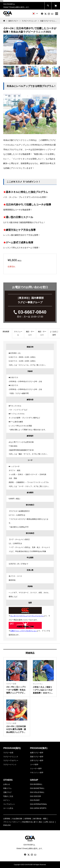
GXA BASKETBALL (37, 788)
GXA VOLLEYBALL (37, 792)
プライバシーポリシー (12, 822)
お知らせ (7, 784)
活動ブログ (7, 792)
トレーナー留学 (36, 769)
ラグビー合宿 (8, 753)
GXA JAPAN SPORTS (38, 808)
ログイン (7, 800)
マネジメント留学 (37, 773)
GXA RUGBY (35, 800)
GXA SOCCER (36, 796)
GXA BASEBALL (36, 784)
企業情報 (7, 819)
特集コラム (7, 788)
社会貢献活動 (17, 819)
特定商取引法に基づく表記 (32, 822)
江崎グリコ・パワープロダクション (24, 631)
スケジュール (18, 333)
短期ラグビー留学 (37, 753)
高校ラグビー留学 (37, 757)
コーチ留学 (34, 765)
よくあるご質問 (54, 333)
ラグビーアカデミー (11, 761)
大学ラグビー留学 (37, 761)
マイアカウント (9, 804)
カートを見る (8, 808)
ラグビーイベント (10, 765)
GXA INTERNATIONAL (39, 804)
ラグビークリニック (11, 757)
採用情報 (28, 819)
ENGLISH (7, 825)
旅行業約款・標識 (40, 819)
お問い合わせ (49, 822)
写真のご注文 (8, 796)
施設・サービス (30, 333)
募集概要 (6, 332)
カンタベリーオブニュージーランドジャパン (27, 616)
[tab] (6, 333)
